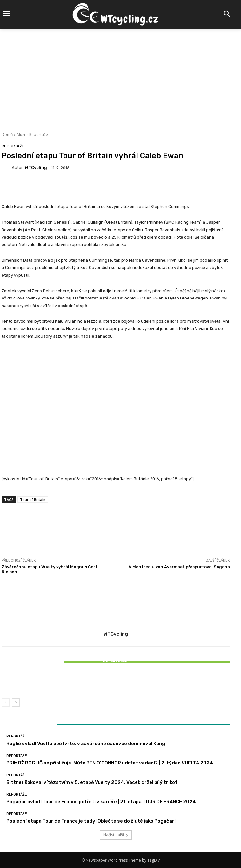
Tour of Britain (33, 499)
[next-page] (16, 703)
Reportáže (39, 135)
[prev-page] (6, 703)
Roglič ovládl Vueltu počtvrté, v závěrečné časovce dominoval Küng (86, 744)
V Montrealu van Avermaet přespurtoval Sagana (179, 567)
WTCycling (36, 168)
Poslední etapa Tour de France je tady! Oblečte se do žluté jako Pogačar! (91, 821)
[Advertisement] (120, 76)
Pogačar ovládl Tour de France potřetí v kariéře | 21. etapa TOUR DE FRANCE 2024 (101, 802)
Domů (7, 135)
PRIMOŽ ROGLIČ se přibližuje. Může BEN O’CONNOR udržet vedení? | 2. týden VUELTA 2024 (110, 763)
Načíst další (116, 835)
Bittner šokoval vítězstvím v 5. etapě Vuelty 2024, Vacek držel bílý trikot (116, 682)
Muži (21, 135)
